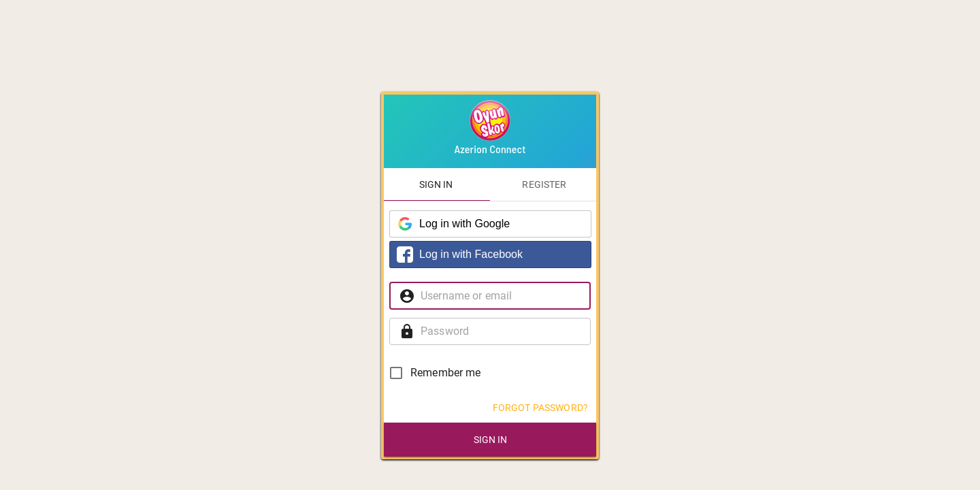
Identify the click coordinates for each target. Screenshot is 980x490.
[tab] (436, 184)
